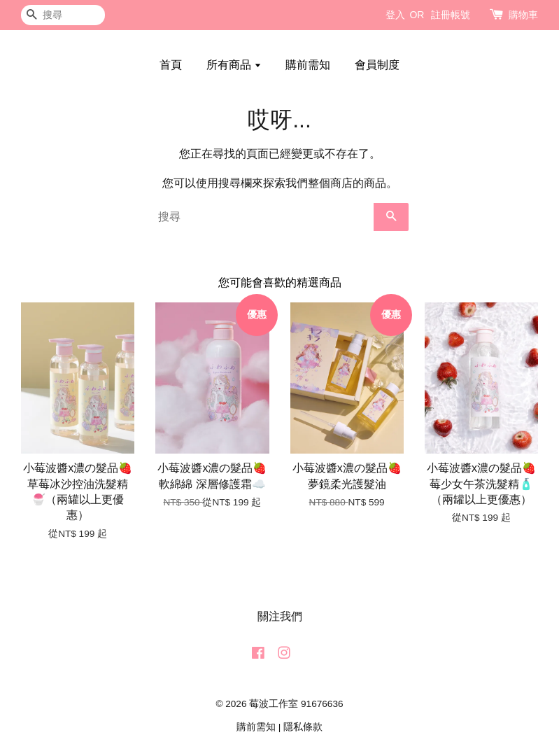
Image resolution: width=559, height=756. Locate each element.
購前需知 (308, 65)
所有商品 (234, 65)
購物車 (523, 15)
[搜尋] (63, 15)
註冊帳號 (451, 15)
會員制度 (377, 65)
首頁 (171, 65)
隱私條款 (303, 727)
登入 (395, 15)
